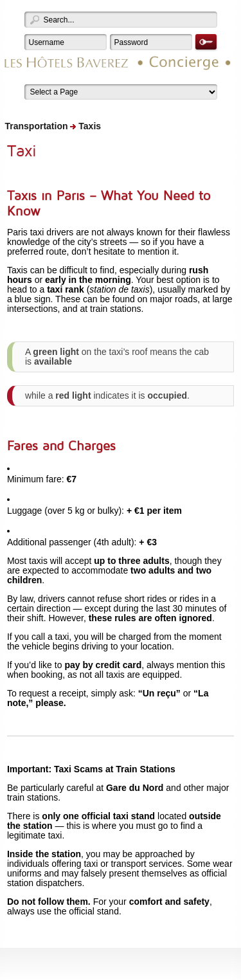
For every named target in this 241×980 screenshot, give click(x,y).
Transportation (37, 126)
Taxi (22, 150)
